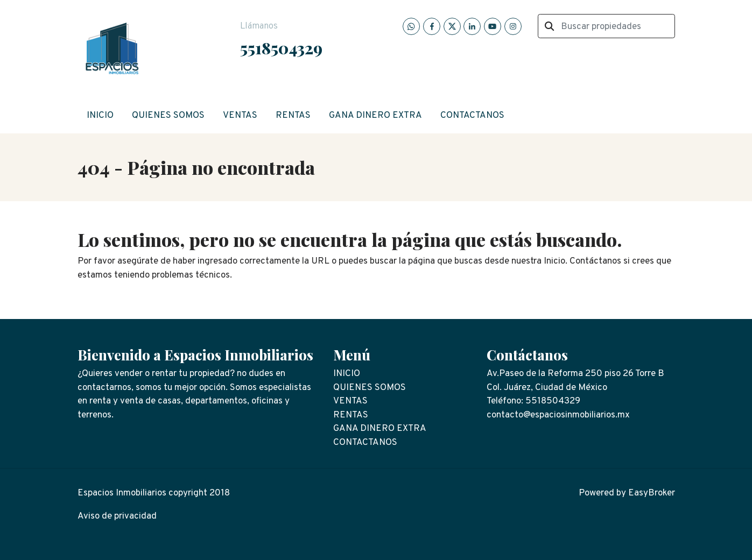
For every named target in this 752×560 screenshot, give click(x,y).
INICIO (100, 116)
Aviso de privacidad (117, 516)
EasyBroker (652, 493)
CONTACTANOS (472, 116)
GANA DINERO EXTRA (375, 116)
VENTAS (240, 116)
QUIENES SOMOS (168, 116)
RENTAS (293, 116)
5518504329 (281, 48)
